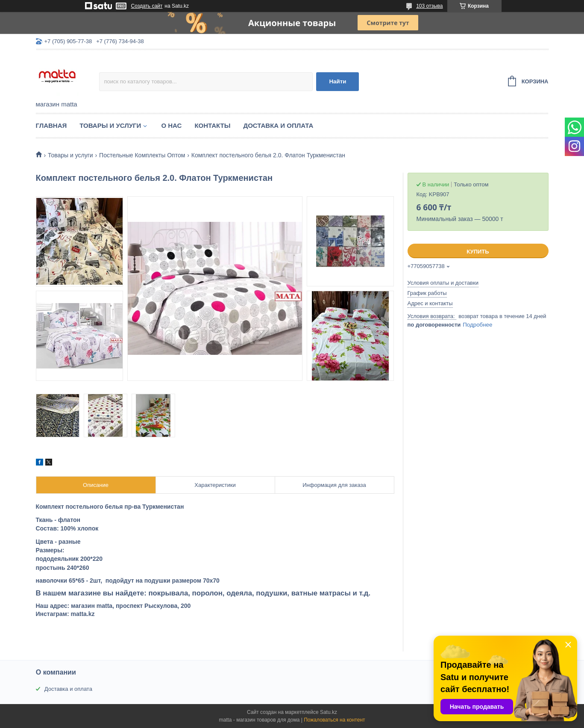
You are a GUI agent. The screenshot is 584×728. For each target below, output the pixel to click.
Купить (478, 252)
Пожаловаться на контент (334, 720)
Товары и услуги (110, 125)
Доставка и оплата (278, 125)
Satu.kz (329, 712)
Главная (51, 125)
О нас (171, 125)
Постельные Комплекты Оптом (142, 155)
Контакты (212, 125)
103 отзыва (429, 6)
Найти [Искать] (337, 81)
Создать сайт (147, 6)
